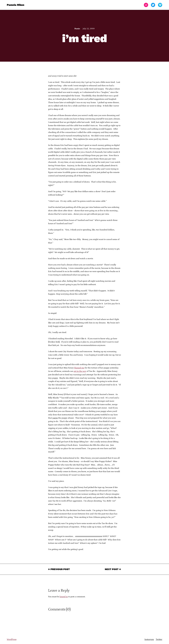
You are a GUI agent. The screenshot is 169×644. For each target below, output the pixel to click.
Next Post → (113, 569)
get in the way (80, 371)
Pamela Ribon (16, 5)
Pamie (77, 29)
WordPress (12, 639)
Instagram (149, 639)
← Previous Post (59, 569)
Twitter (159, 639)
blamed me (79, 368)
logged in (64, 597)
